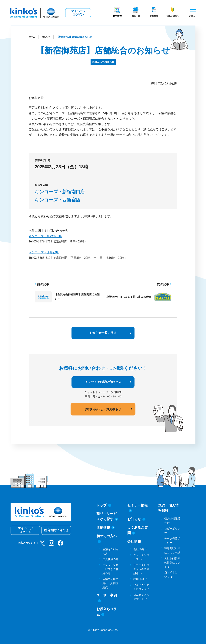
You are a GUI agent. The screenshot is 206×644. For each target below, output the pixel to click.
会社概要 (139, 549)
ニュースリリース (141, 557)
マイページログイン (78, 13)
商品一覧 (136, 16)
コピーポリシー (172, 531)
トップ (104, 505)
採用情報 (139, 579)
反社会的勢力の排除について (172, 562)
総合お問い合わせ (56, 530)
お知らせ (46, 37)
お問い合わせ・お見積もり (103, 409)
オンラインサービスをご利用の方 (110, 569)
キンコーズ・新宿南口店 (60, 192)
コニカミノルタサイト (141, 597)
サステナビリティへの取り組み (141, 569)
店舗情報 (154, 16)
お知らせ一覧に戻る (103, 333)
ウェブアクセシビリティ (141, 587)
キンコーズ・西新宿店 (57, 200)
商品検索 (117, 16)
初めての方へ (173, 16)
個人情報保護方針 (172, 521)
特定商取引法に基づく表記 (172, 550)
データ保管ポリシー (172, 541)
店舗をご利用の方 (110, 551)
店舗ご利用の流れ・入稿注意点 (110, 583)
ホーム (32, 37)
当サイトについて (172, 574)
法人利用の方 (110, 559)
